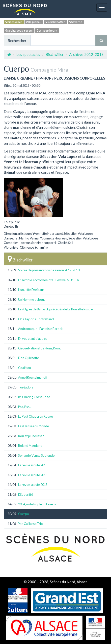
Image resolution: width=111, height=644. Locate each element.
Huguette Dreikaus (31, 290)
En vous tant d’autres (33, 339)
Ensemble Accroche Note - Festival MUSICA (49, 280)
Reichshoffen (55, 22)
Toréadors (26, 387)
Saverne (76, 22)
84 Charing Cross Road (34, 397)
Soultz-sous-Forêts (19, 31)
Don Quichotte (28, 358)
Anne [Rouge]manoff (33, 377)
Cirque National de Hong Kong (39, 348)
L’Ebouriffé (26, 494)
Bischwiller (14, 22)
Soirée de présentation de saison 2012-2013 (49, 270)
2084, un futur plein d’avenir (37, 504)
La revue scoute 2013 (33, 465)
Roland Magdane (30, 446)
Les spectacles (28, 54)
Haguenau (34, 22)
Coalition (25, 368)
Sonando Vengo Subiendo (36, 455)
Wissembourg (47, 31)
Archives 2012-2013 (86, 54)
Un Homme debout (31, 300)
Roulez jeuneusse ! (31, 436)
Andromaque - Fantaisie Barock (40, 329)
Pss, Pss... (25, 407)
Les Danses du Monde (33, 426)
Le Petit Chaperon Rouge (35, 416)
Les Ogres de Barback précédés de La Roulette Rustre (55, 309)
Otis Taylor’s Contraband (36, 319)
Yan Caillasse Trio (30, 524)
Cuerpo (24, 514)
